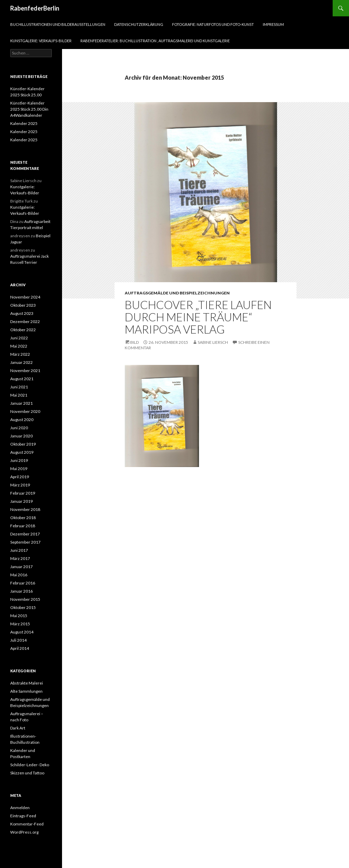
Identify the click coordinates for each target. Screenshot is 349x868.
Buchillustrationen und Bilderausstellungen (58, 24)
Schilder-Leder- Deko (30, 765)
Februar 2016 (23, 583)
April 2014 (20, 648)
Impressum (273, 24)
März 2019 (20, 485)
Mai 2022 (19, 346)
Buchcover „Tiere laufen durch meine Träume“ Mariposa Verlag (198, 317)
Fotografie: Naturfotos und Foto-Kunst (213, 24)
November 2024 (25, 297)
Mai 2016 (19, 575)
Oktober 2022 (23, 330)
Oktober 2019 (23, 444)
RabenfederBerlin (35, 8)
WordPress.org (24, 832)
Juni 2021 (19, 387)
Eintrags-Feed (23, 816)
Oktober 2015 (23, 607)
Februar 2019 (23, 493)
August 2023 (22, 313)
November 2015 (25, 599)
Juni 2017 (19, 550)
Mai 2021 (19, 395)
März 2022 (20, 354)
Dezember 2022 (25, 322)
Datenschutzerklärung (139, 24)
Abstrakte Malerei (27, 683)
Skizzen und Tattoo (27, 773)
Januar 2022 (21, 362)
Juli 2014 (18, 640)
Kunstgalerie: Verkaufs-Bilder (41, 41)
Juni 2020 (19, 428)
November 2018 (25, 509)
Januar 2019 (21, 501)
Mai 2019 (19, 469)
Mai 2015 (19, 616)
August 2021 (22, 379)
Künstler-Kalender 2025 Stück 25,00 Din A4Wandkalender (29, 109)
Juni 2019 (19, 460)
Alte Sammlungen (26, 691)
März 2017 (20, 558)
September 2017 (25, 542)
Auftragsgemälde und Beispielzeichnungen (177, 293)
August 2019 (22, 452)
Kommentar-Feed (27, 824)
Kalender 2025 (24, 123)
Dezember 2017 (25, 534)
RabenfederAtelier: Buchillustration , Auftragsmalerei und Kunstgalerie (155, 41)
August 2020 (22, 420)
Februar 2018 (23, 526)
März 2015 (20, 624)
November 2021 (25, 371)
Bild (134, 342)
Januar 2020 (21, 436)
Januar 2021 (21, 403)
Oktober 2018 (23, 518)
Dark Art (18, 728)
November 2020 (25, 411)
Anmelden (20, 808)
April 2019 (20, 477)
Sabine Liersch (213, 342)
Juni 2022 (19, 338)
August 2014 (22, 632)
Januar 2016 (21, 591)
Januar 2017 (21, 567)
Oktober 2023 (23, 305)
